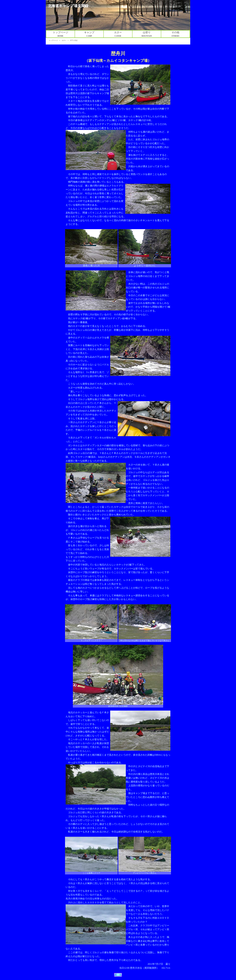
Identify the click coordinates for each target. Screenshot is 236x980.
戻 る (118, 975)
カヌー (64, 40)
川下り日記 (74, 40)
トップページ (53, 40)
